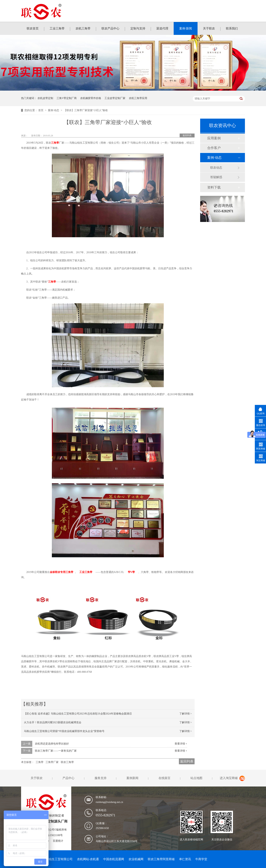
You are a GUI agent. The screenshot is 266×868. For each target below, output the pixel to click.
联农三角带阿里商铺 (161, 859)
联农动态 (216, 168)
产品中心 (68, 778)
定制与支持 (138, 28)
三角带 (55, 143)
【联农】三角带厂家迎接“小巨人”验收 (86, 110)
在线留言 (165, 778)
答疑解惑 (216, 177)
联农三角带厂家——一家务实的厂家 (56, 751)
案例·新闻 (186, 28)
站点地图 (196, 778)
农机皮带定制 (45, 98)
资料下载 (214, 187)
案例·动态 (54, 110)
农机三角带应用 (138, 98)
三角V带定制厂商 (67, 98)
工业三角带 (57, 28)
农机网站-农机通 (88, 859)
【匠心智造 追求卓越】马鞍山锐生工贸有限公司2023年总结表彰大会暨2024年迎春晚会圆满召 (78, 714)
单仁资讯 (185, 859)
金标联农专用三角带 (62, 572)
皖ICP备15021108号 (51, 835)
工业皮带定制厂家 (115, 98)
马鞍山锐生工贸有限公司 (56, 859)
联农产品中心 (110, 28)
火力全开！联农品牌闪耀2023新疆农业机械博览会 (53, 722)
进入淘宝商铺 (229, 778)
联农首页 (33, 28)
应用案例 (214, 138)
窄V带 (131, 572)
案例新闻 (132, 778)
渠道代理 (162, 28)
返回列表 (187, 135)
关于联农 (209, 28)
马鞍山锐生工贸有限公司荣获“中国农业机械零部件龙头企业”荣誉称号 (64, 731)
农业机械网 (136, 859)
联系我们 (232, 28)
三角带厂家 (52, 762)
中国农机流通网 (114, 859)
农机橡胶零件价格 (91, 98)
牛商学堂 (201, 859)
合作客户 (214, 148)
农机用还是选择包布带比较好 (52, 744)
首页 (41, 110)
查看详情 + (181, 744)
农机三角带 (83, 28)
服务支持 (101, 778)
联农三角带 (67, 762)
